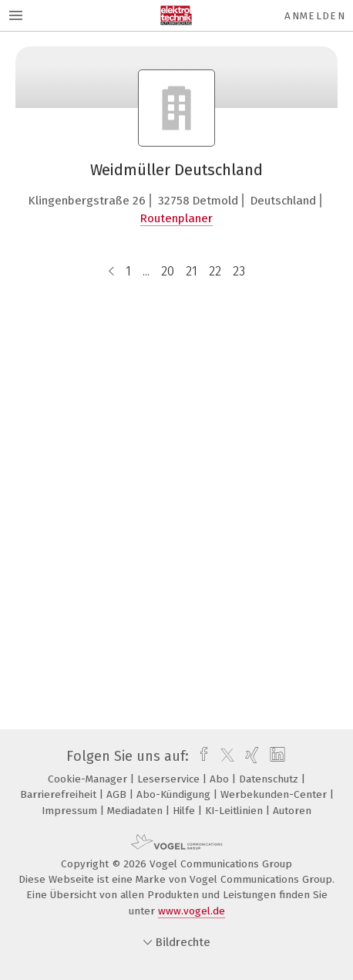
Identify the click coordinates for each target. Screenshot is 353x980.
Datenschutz (270, 779)
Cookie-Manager (89, 779)
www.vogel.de (192, 911)
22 (215, 271)
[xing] (250, 756)
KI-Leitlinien (235, 811)
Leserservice (170, 779)
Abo (221, 779)
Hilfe (185, 811)
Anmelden (315, 16)
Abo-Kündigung (175, 794)
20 (168, 271)
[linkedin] (276, 756)
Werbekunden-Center (275, 794)
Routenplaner (176, 218)
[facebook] (200, 756)
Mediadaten (136, 811)
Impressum (71, 811)
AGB (118, 794)
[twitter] (224, 756)
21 (192, 271)
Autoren (292, 811)
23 (239, 271)
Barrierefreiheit (60, 794)
